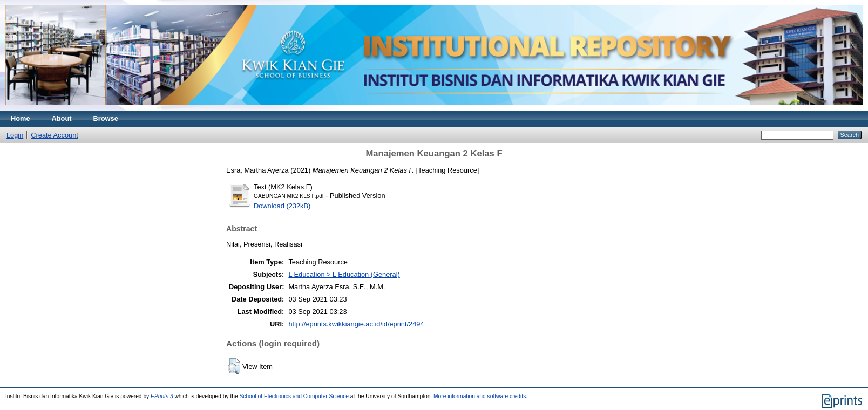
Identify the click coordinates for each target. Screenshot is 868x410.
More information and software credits (480, 396)
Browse (106, 118)
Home (21, 118)
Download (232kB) (282, 206)
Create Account (55, 135)
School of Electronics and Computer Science (294, 396)
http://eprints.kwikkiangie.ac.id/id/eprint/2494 (356, 324)
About (62, 118)
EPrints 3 (162, 396)
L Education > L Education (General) (344, 274)
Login (15, 135)
